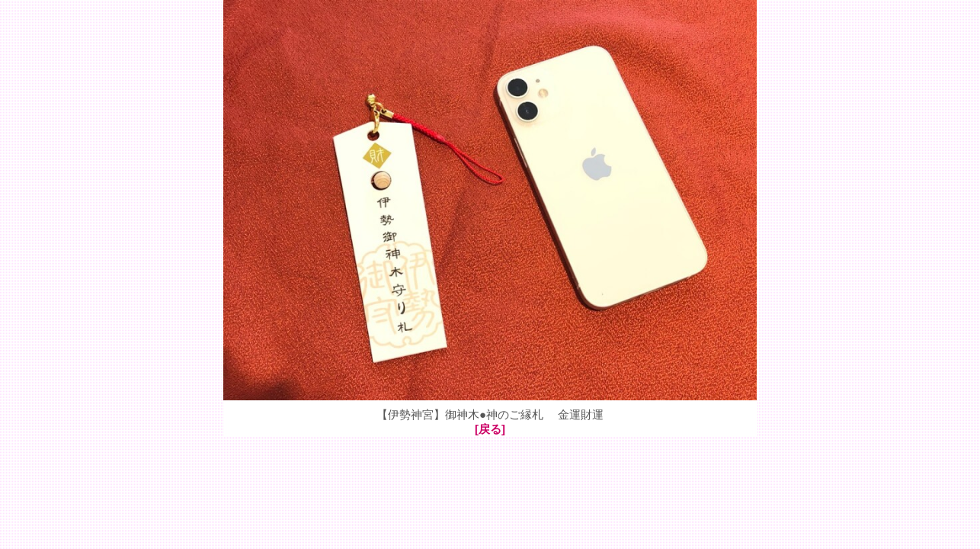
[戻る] (490, 429)
